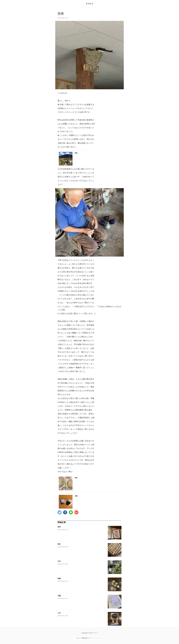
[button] (60, 512)
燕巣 (61, 14)
